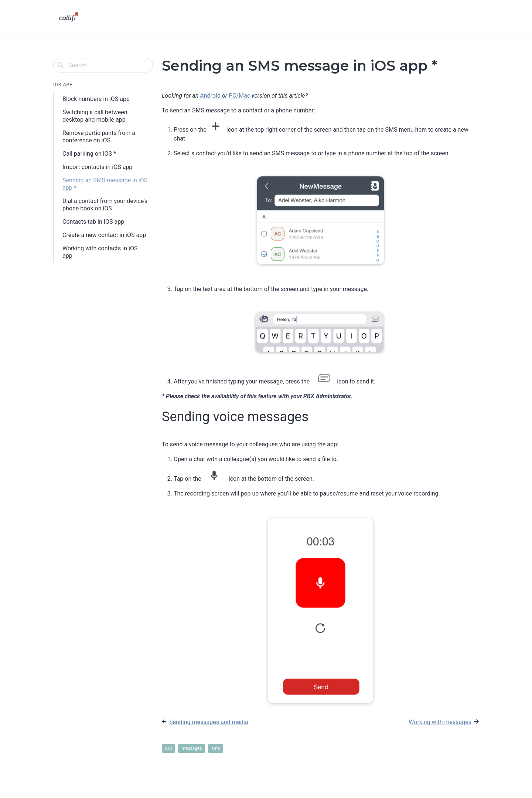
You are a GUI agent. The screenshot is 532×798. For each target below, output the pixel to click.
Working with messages (440, 722)
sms (216, 748)
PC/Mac (239, 96)
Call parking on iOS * (89, 154)
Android (210, 96)
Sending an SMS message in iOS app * (105, 184)
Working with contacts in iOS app (100, 252)
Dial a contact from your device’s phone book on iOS (105, 205)
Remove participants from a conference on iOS (99, 137)
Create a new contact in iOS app (104, 235)
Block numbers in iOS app (96, 99)
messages (192, 748)
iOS (168, 748)
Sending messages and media (209, 722)
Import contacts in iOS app (97, 167)
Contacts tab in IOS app (93, 222)
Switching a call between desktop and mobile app (95, 116)
